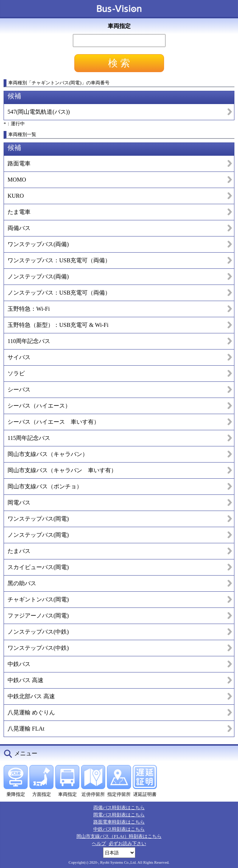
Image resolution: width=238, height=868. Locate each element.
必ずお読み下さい (127, 843)
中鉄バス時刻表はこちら (119, 829)
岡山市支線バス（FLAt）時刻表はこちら (119, 836)
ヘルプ (99, 843)
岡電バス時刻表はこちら (119, 815)
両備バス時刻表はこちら (119, 808)
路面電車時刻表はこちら (119, 822)
